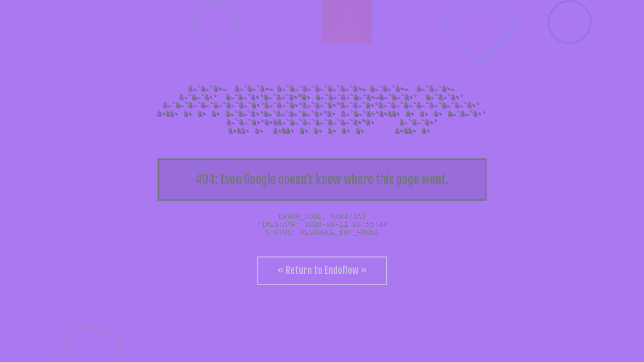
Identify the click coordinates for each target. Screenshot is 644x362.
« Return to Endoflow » (322, 270)
